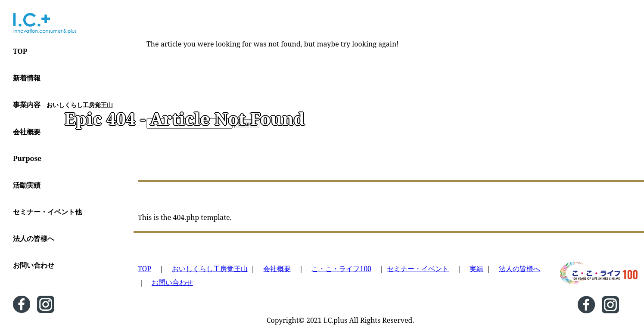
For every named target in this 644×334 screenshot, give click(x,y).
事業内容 (63, 105)
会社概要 (27, 132)
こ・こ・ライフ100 (341, 269)
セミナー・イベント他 (47, 212)
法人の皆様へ (34, 238)
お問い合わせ (34, 265)
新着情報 (27, 78)
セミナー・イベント (418, 269)
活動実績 (27, 185)
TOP (20, 51)
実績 (476, 269)
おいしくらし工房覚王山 (210, 269)
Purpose (27, 158)
